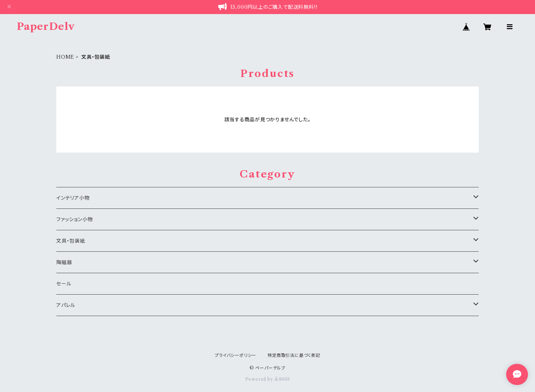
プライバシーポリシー (235, 355)
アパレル (66, 305)
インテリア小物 (73, 198)
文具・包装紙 (71, 241)
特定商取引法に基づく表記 (294, 355)
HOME (65, 57)
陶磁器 (64, 262)
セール (64, 284)
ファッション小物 (74, 219)
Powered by (268, 379)
